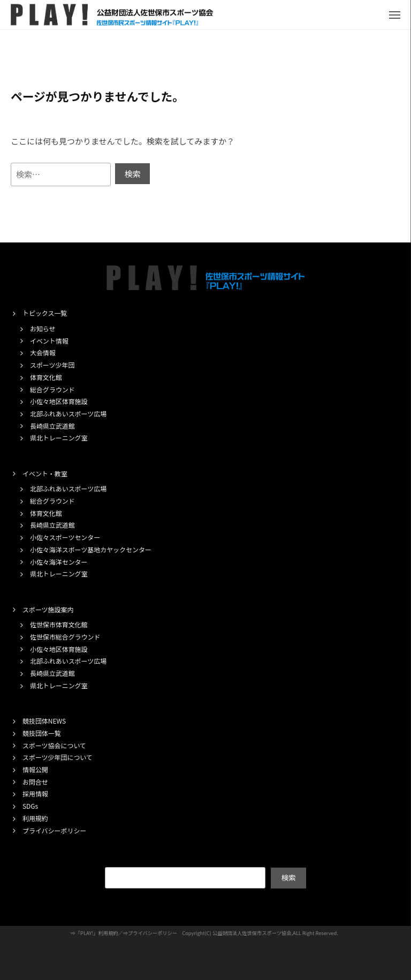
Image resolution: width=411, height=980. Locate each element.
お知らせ (43, 328)
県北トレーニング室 (59, 438)
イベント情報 (49, 341)
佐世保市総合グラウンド (65, 637)
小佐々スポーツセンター (65, 537)
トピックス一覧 (45, 313)
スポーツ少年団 (52, 365)
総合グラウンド (52, 389)
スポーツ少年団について (58, 757)
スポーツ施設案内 (48, 609)
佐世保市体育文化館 (59, 624)
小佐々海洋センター (59, 562)
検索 (288, 877)
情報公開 (35, 769)
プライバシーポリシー (54, 830)
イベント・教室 (45, 473)
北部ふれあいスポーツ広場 (68, 413)
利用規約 (35, 818)
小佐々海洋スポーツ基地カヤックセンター (91, 549)
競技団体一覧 (42, 733)
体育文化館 (46, 377)
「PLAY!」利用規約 (97, 933)
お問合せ (35, 782)
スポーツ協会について (54, 745)
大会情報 (43, 352)
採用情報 (35, 793)
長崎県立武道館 (52, 426)
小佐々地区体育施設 (59, 401)
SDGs (30, 806)
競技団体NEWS (44, 721)
